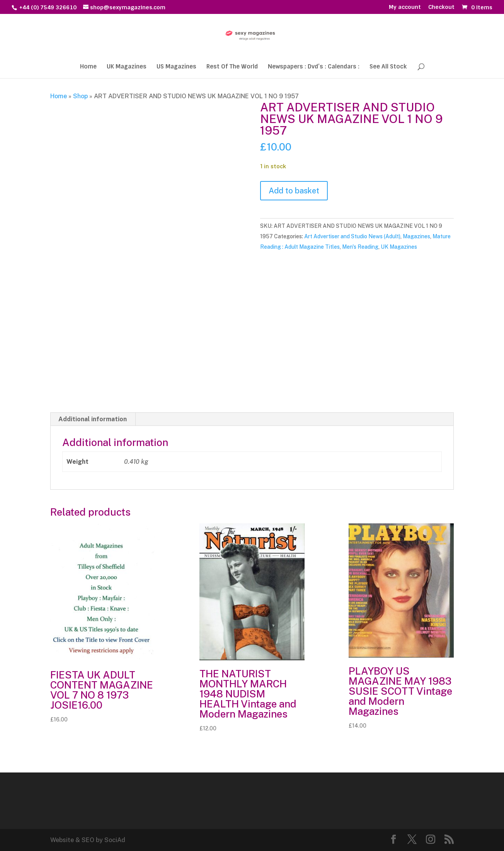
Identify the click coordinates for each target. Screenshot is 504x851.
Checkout (441, 7)
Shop (80, 96)
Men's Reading (360, 247)
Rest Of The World (232, 67)
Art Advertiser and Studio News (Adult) (352, 236)
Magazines (416, 236)
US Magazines (176, 67)
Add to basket (294, 191)
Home (88, 67)
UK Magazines (127, 67)
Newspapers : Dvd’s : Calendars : (314, 67)
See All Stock (388, 67)
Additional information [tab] (93, 419)
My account (405, 7)
